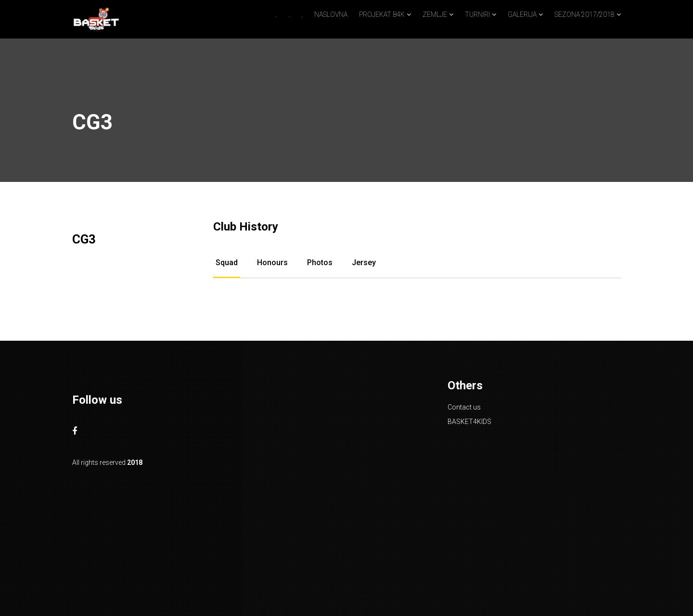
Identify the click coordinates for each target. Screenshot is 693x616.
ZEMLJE (435, 14)
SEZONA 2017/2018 (584, 14)
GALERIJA (522, 14)
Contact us (464, 407)
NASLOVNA (331, 14)
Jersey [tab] (364, 263)
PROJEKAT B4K (382, 14)
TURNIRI (477, 14)
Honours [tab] (272, 263)
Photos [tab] (320, 263)
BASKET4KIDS (469, 422)
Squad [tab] (227, 263)
